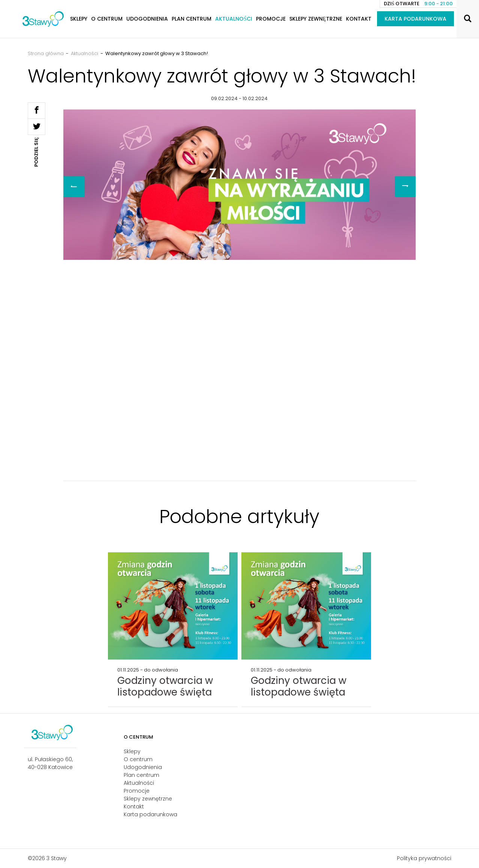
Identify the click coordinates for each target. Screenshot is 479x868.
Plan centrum (192, 19)
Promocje (271, 19)
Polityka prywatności (424, 858)
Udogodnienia (147, 19)
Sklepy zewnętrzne (316, 19)
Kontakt (359, 19)
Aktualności (234, 19)
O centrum (107, 19)
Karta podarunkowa (415, 19)
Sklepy (79, 19)
